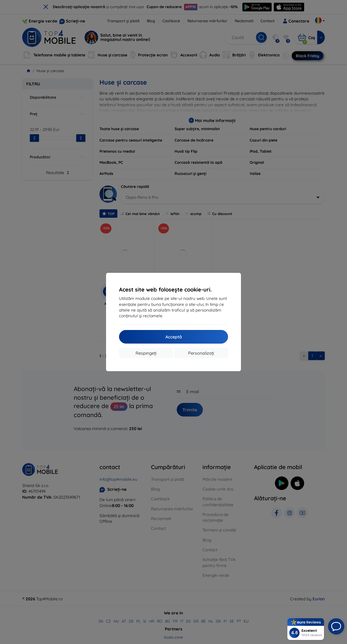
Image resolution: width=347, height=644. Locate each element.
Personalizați (201, 353)
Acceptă (174, 337)
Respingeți (146, 353)
